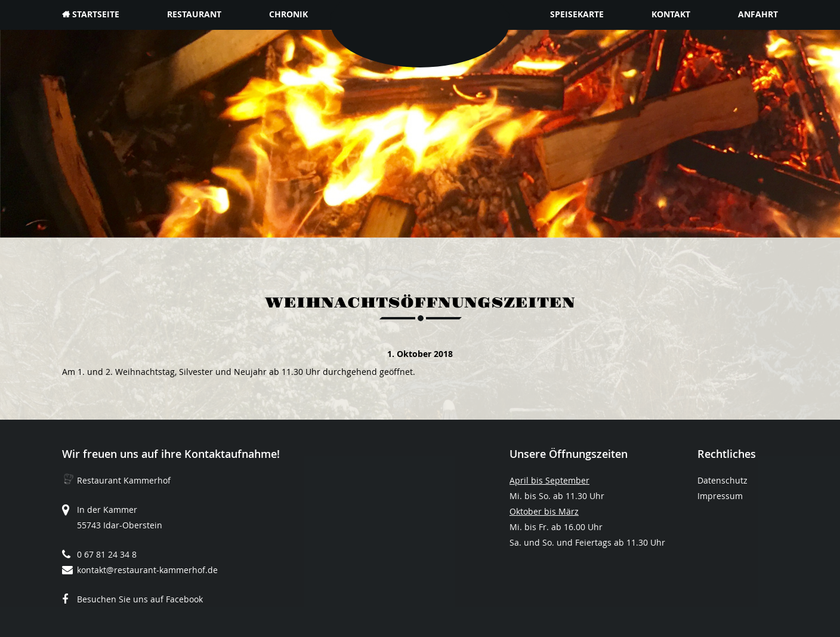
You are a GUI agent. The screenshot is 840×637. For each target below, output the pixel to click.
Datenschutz (722, 480)
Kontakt (671, 14)
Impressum (720, 496)
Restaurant (194, 14)
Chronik (288, 14)
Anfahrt (758, 14)
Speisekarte (577, 14)
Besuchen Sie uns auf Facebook (140, 599)
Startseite (96, 14)
